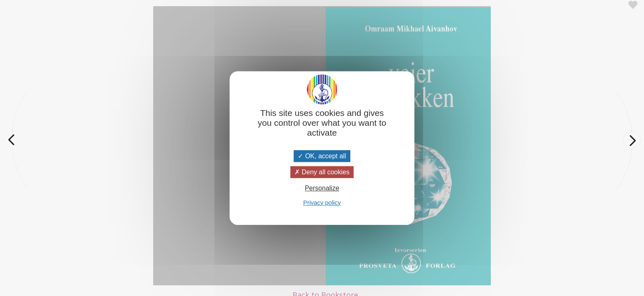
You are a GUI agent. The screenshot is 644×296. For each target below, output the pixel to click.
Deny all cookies (322, 172)
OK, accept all (322, 156)
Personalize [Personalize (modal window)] (322, 188)
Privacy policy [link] (322, 202)
